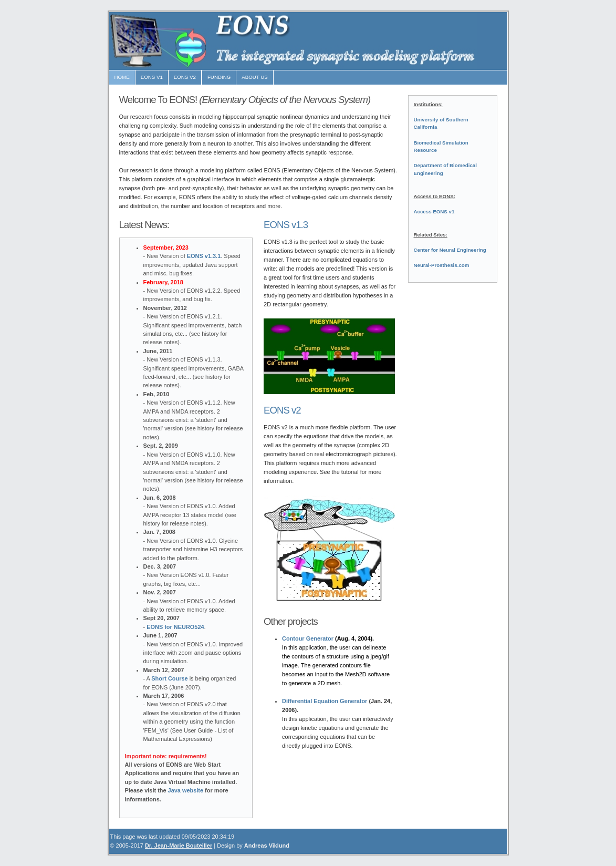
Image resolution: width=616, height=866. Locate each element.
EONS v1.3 (286, 225)
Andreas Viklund (267, 846)
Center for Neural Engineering (450, 250)
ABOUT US (255, 77)
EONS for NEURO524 (175, 627)
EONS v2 (282, 410)
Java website (186, 790)
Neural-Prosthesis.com (442, 265)
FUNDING (219, 77)
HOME (122, 77)
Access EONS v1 (434, 212)
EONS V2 (185, 77)
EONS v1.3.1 (204, 256)
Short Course (169, 678)
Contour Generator (308, 638)
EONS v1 (152, 77)
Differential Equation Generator (325, 701)
